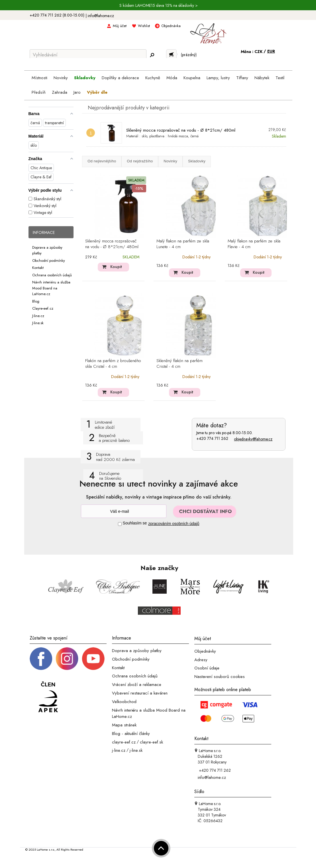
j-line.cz (119, 750)
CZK (259, 52)
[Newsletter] (124, 511)
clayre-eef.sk (151, 742)
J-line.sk (38, 323)
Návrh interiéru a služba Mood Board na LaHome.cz (51, 288)
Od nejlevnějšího (102, 161)
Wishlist (144, 26)
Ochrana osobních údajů (52, 275)
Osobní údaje (207, 668)
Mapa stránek (124, 725)
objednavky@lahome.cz (253, 439)
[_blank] (93, 658)
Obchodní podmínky (49, 260)
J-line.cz (38, 315)
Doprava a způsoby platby (137, 651)
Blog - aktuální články (131, 734)
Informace (44, 232)
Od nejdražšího (140, 161)
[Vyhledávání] (88, 55)
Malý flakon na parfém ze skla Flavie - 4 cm (254, 244)
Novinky (170, 161)
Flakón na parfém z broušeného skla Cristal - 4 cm (113, 364)
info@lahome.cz (101, 16)
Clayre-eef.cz (43, 308)
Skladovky (197, 161)
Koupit (116, 267)
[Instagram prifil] (67, 658)
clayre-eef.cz (124, 742)
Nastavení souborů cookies (220, 677)
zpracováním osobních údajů (174, 524)
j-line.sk (136, 750)
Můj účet (120, 26)
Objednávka (171, 26)
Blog (36, 301)
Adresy (201, 659)
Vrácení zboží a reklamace (137, 685)
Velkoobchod (124, 702)
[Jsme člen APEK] (48, 697)
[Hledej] (152, 55)
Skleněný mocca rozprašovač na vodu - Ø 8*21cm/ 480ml (181, 130)
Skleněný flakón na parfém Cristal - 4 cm (180, 364)
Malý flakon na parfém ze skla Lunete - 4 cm (183, 244)
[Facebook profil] (41, 658)
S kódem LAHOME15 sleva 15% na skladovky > (159, 5)
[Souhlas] (120, 524)
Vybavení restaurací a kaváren (140, 693)
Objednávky (205, 651)
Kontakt (38, 268)
